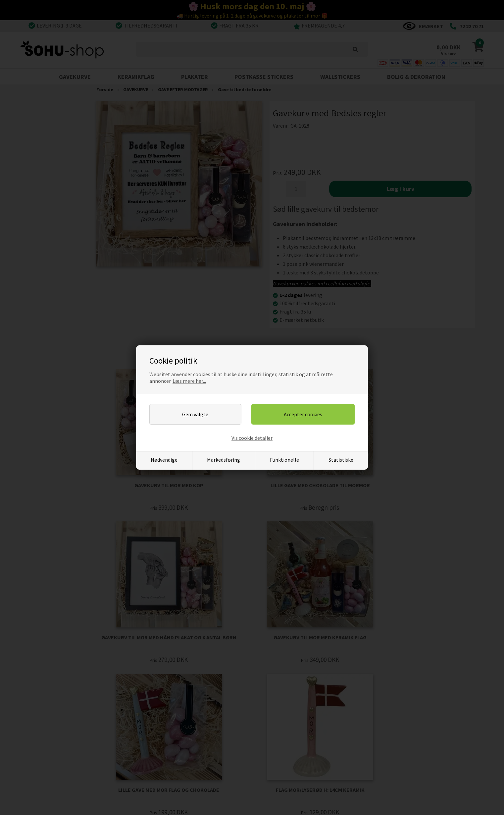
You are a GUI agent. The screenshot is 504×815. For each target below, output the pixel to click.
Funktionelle (284, 460)
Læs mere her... (189, 381)
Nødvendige (164, 460)
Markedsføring (224, 460)
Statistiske (341, 460)
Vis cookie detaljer (252, 438)
